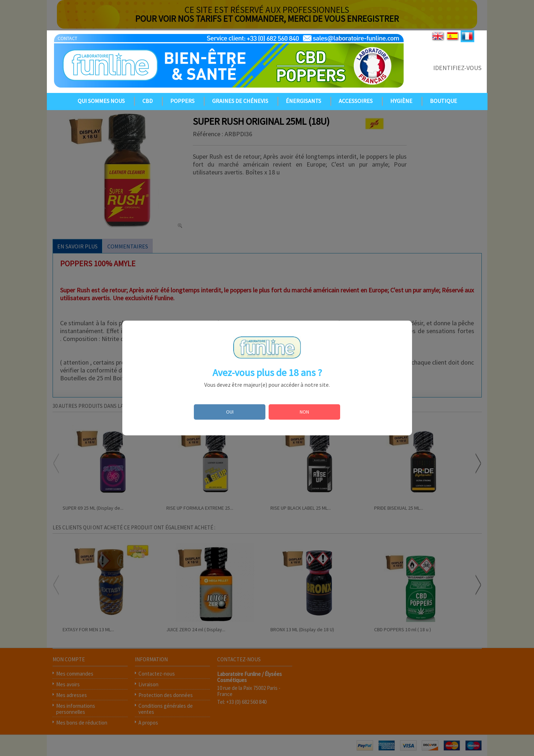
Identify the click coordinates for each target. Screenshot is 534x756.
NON (304, 412)
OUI (230, 412)
